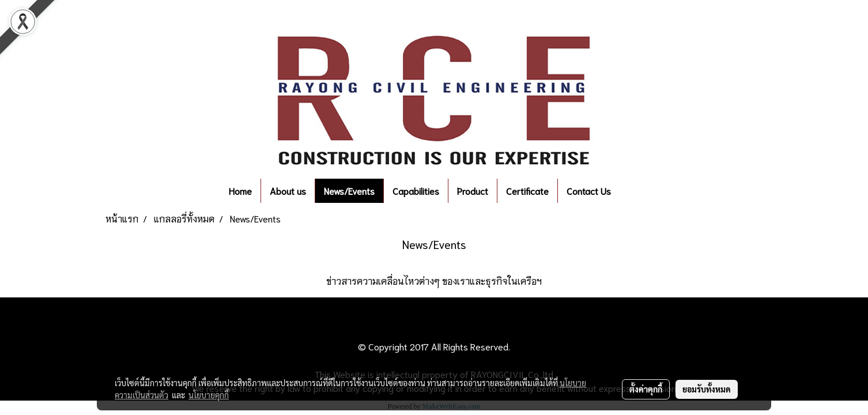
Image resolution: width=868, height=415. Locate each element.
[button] (637, 191)
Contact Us (589, 190)
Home (240, 190)
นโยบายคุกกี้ (209, 395)
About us (288, 190)
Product (473, 190)
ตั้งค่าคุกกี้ (646, 389)
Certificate (527, 190)
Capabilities (416, 190)
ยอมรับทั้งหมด (707, 389)
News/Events (349, 190)
